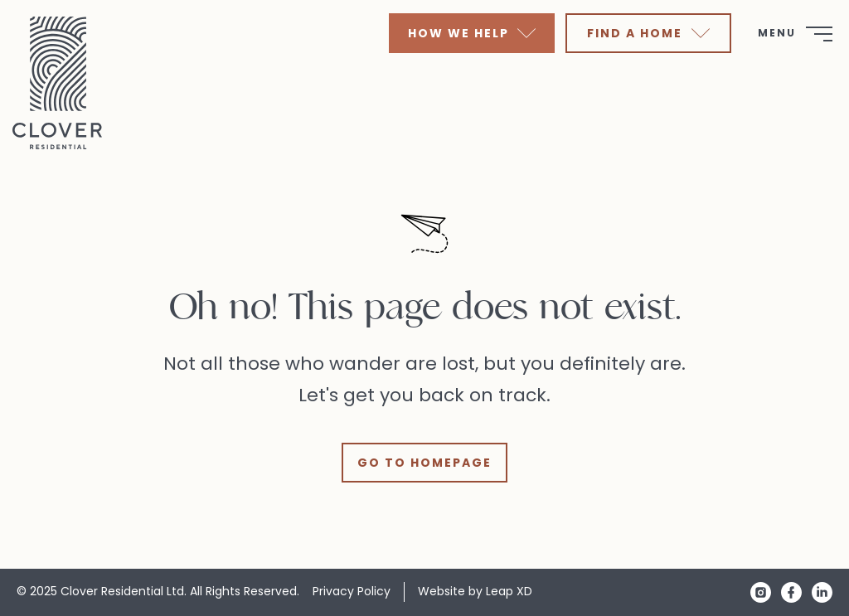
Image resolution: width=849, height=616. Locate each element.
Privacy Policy (352, 591)
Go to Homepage (424, 463)
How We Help (472, 33)
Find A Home (648, 33)
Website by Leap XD (475, 591)
